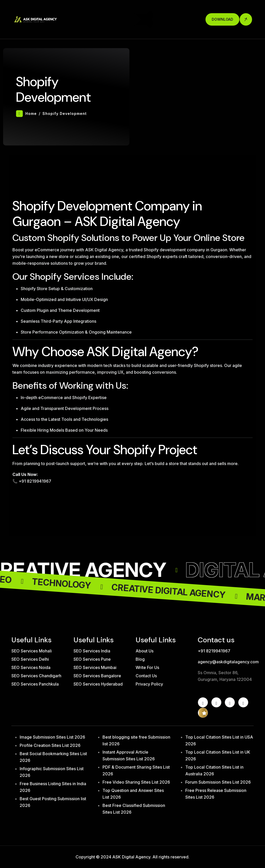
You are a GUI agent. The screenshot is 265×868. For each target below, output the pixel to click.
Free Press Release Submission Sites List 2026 (216, 794)
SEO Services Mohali (32, 651)
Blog (140, 659)
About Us (145, 651)
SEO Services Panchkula (35, 684)
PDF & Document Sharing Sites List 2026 (136, 770)
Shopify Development (65, 114)
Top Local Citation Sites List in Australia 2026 (214, 770)
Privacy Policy (149, 684)
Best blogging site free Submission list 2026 (136, 740)
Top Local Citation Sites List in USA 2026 (219, 740)
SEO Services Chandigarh (36, 676)
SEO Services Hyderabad (98, 684)
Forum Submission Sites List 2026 (218, 782)
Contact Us (146, 676)
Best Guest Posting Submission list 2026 (53, 802)
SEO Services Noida (31, 667)
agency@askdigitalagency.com (226, 662)
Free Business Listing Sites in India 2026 (53, 787)
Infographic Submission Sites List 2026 (52, 772)
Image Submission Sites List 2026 (52, 737)
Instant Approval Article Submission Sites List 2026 (129, 755)
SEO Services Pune (92, 659)
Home (26, 114)
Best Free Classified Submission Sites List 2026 (134, 809)
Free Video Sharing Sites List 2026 (136, 782)
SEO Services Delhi (30, 659)
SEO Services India (92, 651)
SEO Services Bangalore (97, 676)
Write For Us (147, 667)
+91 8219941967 (214, 651)
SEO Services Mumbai (95, 667)
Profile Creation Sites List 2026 (50, 745)
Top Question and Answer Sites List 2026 (133, 794)
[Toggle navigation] (141, 19)
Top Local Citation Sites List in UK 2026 (218, 755)
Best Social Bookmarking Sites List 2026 (53, 757)
